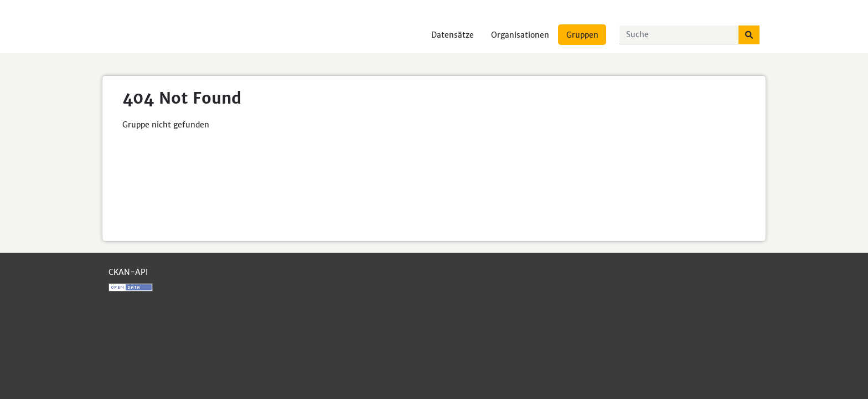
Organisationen (520, 35)
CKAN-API (128, 272)
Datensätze (453, 35)
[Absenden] (749, 35)
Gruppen (582, 35)
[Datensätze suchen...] (679, 35)
